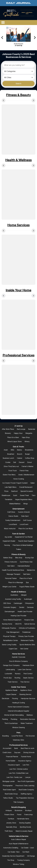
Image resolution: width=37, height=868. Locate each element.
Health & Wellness (18, 160)
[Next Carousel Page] (35, 38)
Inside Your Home (18, 290)
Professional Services (19, 355)
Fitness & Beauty (18, 95)
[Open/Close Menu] (3, 23)
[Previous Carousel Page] (2, 38)
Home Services (18, 225)
